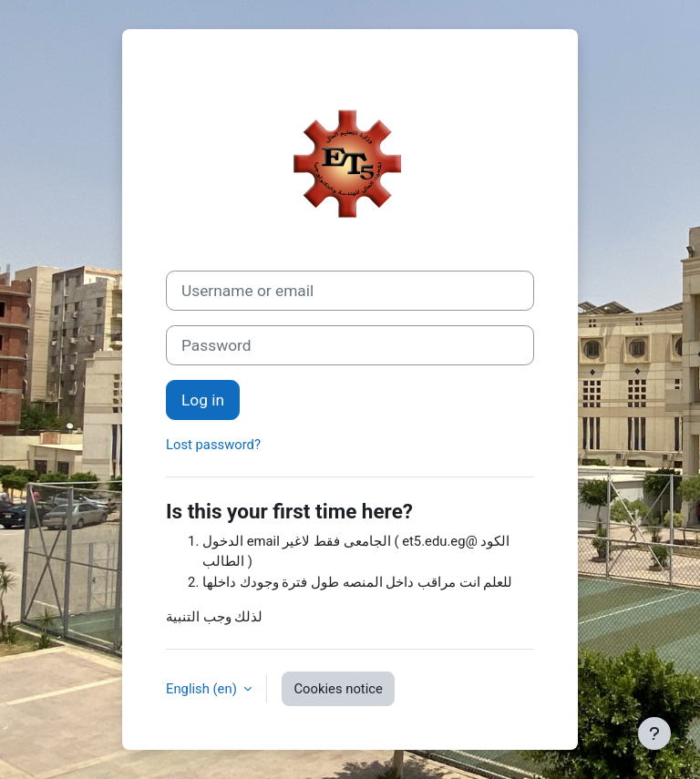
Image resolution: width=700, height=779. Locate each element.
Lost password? (213, 445)
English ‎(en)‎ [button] (203, 689)
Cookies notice (338, 689)
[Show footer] (654, 733)
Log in (203, 400)
